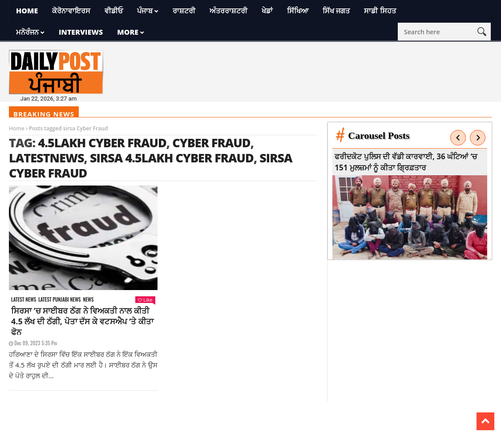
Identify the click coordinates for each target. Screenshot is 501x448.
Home (27, 11)
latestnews (46, 158)
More (128, 32)
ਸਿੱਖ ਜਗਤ (336, 11)
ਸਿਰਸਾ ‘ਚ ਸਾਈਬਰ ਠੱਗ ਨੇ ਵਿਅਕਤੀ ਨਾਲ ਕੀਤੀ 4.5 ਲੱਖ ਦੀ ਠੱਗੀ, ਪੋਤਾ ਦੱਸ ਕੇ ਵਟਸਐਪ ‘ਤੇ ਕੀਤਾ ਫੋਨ (82, 321)
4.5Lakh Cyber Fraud (102, 143)
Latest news (24, 300)
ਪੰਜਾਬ (145, 11)
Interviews (81, 32)
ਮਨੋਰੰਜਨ (27, 32)
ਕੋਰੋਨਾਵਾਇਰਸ (71, 11)
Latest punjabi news (59, 300)
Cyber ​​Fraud (211, 143)
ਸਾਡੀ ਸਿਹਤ (380, 11)
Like (145, 300)
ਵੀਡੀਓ (114, 11)
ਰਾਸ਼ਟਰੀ (184, 11)
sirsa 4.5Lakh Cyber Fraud (172, 158)
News (88, 300)
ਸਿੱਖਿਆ (298, 11)
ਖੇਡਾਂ (267, 11)
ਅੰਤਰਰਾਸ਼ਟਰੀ (228, 11)
